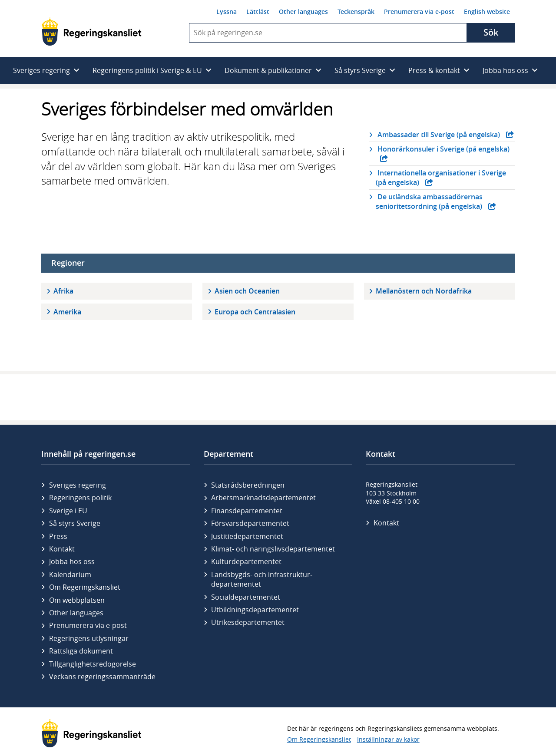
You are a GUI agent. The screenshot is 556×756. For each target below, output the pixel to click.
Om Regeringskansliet (85, 587)
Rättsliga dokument (81, 651)
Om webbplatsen (77, 600)
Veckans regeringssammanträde (102, 677)
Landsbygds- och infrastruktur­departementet (262, 579)
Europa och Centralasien (255, 312)
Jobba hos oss (72, 561)
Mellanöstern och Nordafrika (424, 291)
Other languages (303, 12)
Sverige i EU (68, 511)
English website (487, 12)
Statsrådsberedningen (248, 485)
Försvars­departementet (250, 523)
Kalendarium (70, 574)
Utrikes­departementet (248, 622)
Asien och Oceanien (247, 291)
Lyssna (227, 12)
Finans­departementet (247, 511)
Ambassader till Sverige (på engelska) (439, 135)
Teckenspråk (356, 12)
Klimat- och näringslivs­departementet (273, 549)
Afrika (63, 291)
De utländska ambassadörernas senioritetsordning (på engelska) (430, 201)
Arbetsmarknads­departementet (263, 498)
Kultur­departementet (246, 561)
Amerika (67, 312)
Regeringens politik (80, 498)
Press (58, 536)
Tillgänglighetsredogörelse (93, 664)
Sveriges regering (78, 485)
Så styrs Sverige (75, 523)
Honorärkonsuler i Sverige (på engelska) (443, 149)
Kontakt (62, 549)
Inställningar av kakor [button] (388, 739)
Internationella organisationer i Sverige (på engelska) (441, 178)
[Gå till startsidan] (91, 31)
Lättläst (258, 12)
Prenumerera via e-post (419, 12)
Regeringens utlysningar (89, 638)
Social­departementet (246, 597)
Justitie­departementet (247, 536)
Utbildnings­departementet (255, 610)
